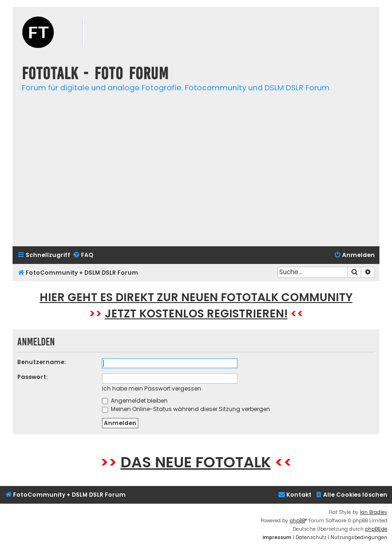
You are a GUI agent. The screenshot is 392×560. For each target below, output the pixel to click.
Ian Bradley (374, 512)
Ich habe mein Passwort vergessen (152, 388)
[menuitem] (83, 255)
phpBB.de (376, 529)
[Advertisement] (196, 174)
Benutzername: (41, 362)
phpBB (297, 521)
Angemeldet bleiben (135, 401)
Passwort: (32, 377)
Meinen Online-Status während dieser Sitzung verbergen (186, 409)
